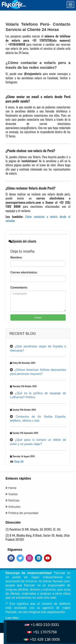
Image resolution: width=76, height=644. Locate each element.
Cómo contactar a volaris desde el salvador (38, 219)
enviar (38, 317)
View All (19, 461)
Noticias (14, 500)
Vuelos (13, 494)
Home (12, 488)
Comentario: (19, 288)
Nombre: (16, 257)
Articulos (14, 507)
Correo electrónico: (24, 272)
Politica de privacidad (23, 513)
